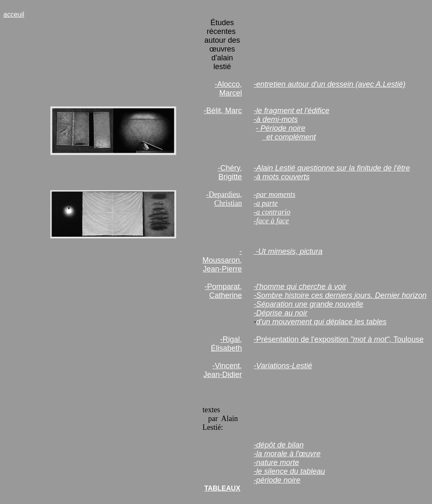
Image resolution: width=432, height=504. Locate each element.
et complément (289, 137)
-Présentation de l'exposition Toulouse (339, 339)
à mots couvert (281, 177)
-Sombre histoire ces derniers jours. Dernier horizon (340, 295)
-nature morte (276, 463)
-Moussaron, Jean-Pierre (222, 260)
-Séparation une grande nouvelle (308, 304)
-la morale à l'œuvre (287, 454)
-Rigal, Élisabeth (226, 344)
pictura (311, 251)
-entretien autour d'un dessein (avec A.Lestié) (330, 84)
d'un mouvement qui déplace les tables (321, 322)
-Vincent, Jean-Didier (223, 370)
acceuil (14, 14)
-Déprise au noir (281, 313)
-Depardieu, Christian (224, 199)
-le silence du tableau (289, 471)
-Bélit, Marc (223, 111)
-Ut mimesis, (277, 251)
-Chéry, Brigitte (230, 172)
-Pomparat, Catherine (223, 291)
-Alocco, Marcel (228, 89)
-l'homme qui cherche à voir (300, 287)
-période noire (277, 480)
